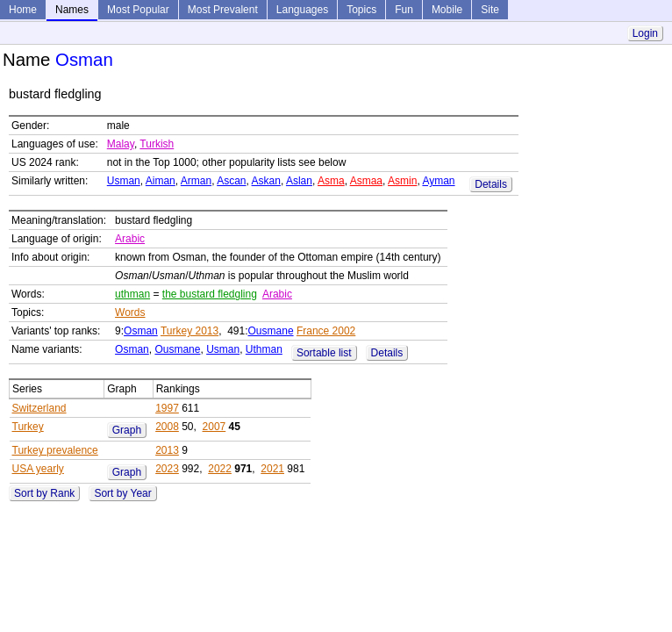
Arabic (130, 239)
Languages (302, 10)
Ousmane (271, 331)
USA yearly (38, 469)
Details (491, 184)
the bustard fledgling (210, 294)
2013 (167, 450)
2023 (167, 469)
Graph (127, 430)
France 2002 (326, 331)
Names (72, 10)
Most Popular (138, 10)
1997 (167, 408)
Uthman (264, 349)
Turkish (157, 144)
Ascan (231, 181)
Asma (331, 181)
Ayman (438, 181)
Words (130, 312)
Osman (141, 331)
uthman (132, 294)
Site (490, 10)
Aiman (161, 181)
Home (23, 10)
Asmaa (366, 181)
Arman (196, 181)
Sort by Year (122, 493)
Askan (266, 181)
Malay (121, 144)
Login (645, 33)
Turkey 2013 (189, 331)
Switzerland (39, 408)
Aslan (299, 181)
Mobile (447, 10)
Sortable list (324, 353)
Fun (404, 10)
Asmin (402, 181)
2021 (272, 469)
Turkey (28, 427)
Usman (124, 181)
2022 (220, 469)
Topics (361, 10)
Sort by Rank (44, 493)
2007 (214, 427)
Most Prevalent (223, 10)
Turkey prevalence (55, 450)
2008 (167, 427)
